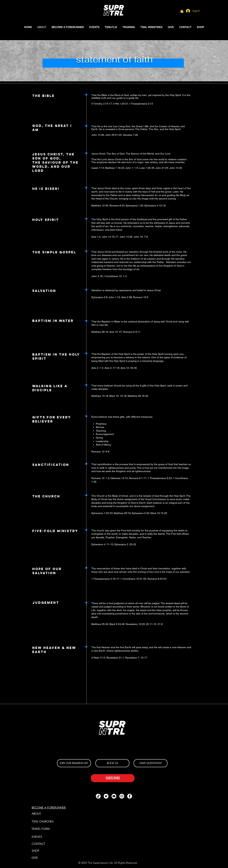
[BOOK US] (112, 763)
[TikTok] (98, 796)
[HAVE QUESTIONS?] (151, 763)
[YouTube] (114, 796)
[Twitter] (106, 796)
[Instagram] (122, 796)
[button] (182, 11)
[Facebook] (130, 796)
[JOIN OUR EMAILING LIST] (74, 763)
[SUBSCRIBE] (113, 778)
